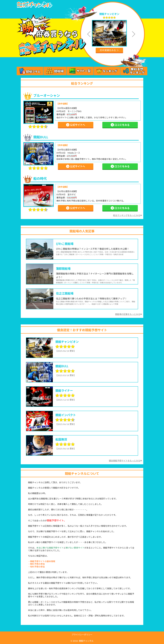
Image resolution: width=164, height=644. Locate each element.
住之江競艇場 (65, 293)
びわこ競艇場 (65, 244)
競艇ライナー (64, 391)
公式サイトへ (76, 125)
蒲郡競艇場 (63, 269)
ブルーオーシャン (47, 95)
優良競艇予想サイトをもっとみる (125, 461)
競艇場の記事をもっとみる (129, 314)
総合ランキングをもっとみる (127, 215)
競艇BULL (41, 137)
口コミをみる (120, 125)
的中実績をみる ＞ (109, 50)
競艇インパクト (66, 415)
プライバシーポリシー (82, 635)
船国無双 (61, 439)
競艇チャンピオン (109, 14)
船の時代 (40, 179)
